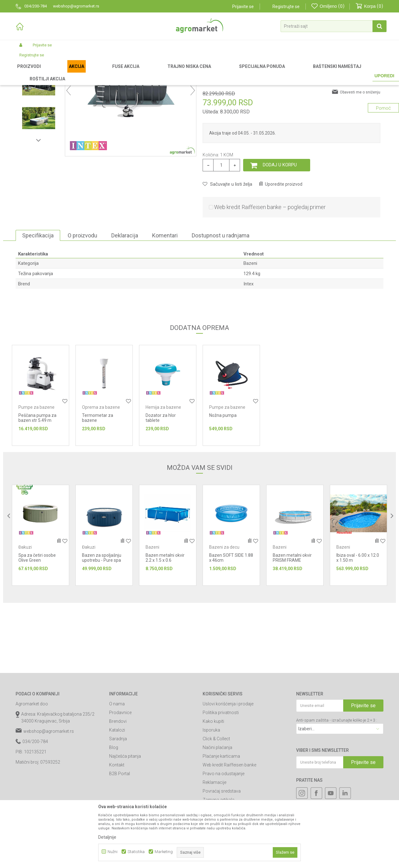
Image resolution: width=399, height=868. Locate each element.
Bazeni (117, 72)
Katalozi (117, 795)
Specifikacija (38, 300)
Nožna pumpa (223, 480)
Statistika (136, 852)
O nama (117, 769)
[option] (39, 116)
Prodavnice (120, 778)
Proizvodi (48, 72)
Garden (67, 72)
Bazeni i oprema (92, 72)
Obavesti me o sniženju (360, 157)
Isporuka (211, 795)
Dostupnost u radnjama (221, 300)
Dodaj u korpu (280, 230)
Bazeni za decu (224, 612)
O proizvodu (82, 300)
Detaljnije (107, 837)
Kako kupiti (213, 786)
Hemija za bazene (163, 472)
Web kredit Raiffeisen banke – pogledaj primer (270, 272)
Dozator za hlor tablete (161, 483)
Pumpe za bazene (36, 472)
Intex (248, 349)
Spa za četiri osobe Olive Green (37, 623)
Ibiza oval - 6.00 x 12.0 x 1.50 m (358, 623)
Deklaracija (125, 300)
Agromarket (26, 72)
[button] (334, 26)
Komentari (165, 300)
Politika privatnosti (221, 778)
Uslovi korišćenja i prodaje (228, 769)
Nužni (113, 852)
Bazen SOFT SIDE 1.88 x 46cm (231, 623)
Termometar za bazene (98, 483)
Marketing (164, 852)
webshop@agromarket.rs (49, 796)
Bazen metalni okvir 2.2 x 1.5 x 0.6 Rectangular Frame (165, 625)
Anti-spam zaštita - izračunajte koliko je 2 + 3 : (337, 785)
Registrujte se (286, 7)
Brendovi (118, 786)
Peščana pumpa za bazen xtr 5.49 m (37, 483)
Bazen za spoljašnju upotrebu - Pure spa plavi (102, 625)
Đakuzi (25, 612)
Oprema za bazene (101, 472)
